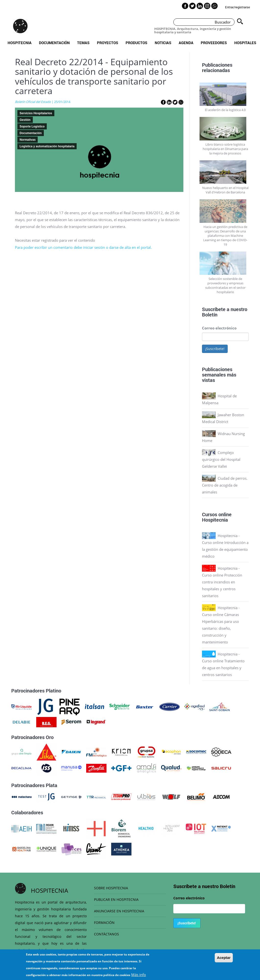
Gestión (25, 120)
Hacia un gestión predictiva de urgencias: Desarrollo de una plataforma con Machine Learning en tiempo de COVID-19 (225, 236)
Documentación (54, 43)
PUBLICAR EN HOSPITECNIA (116, 899)
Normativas (28, 140)
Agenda (186, 43)
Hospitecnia (20, 43)
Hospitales (245, 43)
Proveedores (214, 43)
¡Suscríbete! (215, 349)
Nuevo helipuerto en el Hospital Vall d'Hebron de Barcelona (225, 190)
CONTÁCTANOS (106, 934)
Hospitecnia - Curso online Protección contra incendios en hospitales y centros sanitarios (222, 582)
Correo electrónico (219, 328)
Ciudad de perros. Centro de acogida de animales (225, 485)
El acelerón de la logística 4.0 (225, 110)
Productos (136, 43)
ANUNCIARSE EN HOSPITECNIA (119, 911)
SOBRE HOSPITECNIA (111, 888)
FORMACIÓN (104, 923)
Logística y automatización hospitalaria (47, 146)
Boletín (210, 314)
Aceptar (224, 960)
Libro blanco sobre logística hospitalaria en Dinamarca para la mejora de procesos (225, 149)
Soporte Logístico (32, 126)
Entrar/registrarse (237, 7)
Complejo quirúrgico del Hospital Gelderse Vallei (221, 459)
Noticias (163, 43)
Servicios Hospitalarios (36, 113)
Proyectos (108, 43)
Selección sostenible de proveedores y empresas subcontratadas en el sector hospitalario (225, 285)
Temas (83, 43)
